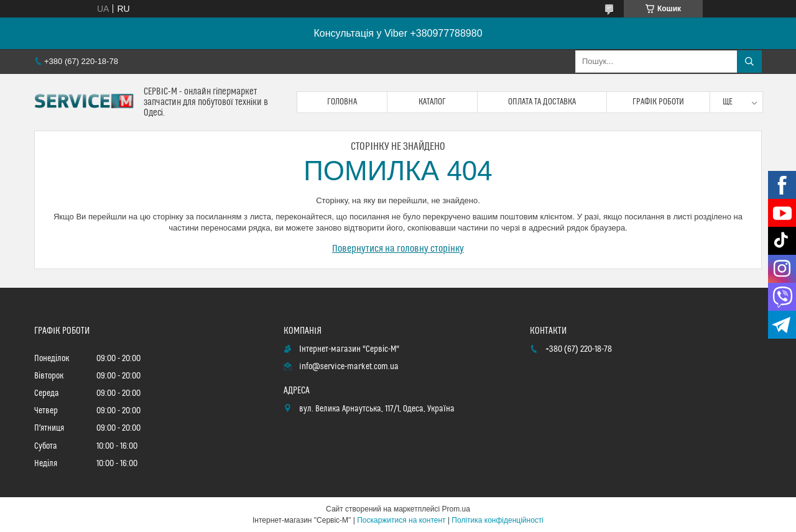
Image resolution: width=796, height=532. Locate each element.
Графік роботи (658, 102)
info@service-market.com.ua (349, 367)
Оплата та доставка (542, 102)
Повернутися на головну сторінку (398, 249)
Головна (342, 102)
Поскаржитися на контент (401, 520)
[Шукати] (749, 62)
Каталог (432, 102)
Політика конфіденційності (497, 520)
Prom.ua (456, 509)
